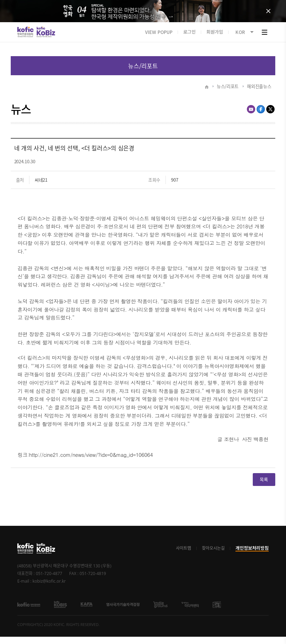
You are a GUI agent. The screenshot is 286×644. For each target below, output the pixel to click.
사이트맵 (184, 556)
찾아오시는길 (213, 556)
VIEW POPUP (159, 39)
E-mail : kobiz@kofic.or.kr (42, 589)
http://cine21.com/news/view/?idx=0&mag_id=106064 (91, 462)
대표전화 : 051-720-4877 (40, 581)
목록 (143, 73)
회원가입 (215, 39)
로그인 (189, 39)
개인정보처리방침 (252, 555)
